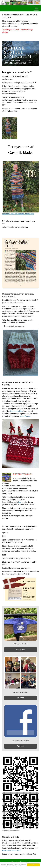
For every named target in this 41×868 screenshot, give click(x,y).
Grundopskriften (16, 411)
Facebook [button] (20, 746)
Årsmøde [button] (20, 698)
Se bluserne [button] (20, 649)
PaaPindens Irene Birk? (11, 851)
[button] (5, 53)
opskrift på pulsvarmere (14, 326)
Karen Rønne (25, 416)
